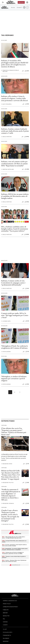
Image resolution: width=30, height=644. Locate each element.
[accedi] (27, 2)
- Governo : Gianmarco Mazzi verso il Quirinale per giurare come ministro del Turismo (14, 561)
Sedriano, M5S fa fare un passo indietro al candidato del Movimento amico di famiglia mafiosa (15, 196)
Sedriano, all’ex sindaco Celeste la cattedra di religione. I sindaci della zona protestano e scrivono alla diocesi (14, 98)
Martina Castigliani (7, 169)
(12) (27, 321)
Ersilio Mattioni (6, 137)
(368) (27, 169)
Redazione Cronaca (7, 503)
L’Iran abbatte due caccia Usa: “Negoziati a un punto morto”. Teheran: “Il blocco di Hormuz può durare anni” (14, 431)
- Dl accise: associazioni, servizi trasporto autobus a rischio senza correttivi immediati (14, 545)
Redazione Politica (7, 483)
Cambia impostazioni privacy (10, 607)
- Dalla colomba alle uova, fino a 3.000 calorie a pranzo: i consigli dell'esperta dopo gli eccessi (13, 537)
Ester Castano (6, 352)
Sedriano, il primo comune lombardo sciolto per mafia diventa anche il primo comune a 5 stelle (15, 131)
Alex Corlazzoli (6, 104)
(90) (27, 384)
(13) (27, 352)
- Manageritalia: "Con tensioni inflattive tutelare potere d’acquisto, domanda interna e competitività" (15, 549)
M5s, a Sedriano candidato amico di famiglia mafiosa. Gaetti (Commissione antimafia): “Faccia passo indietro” (15, 229)
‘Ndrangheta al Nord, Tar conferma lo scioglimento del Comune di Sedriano (15, 347)
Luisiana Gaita (6, 321)
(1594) (27, 137)
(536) (27, 202)
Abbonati (21, 2)
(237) (27, 71)
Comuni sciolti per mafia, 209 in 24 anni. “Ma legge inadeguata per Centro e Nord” (15, 315)
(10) (27, 503)
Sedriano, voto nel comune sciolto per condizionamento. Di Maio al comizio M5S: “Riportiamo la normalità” (14, 164)
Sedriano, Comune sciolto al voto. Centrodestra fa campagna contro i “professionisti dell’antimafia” (13, 283)
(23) (27, 288)
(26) (27, 524)
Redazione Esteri (7, 464)
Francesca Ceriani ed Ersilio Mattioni (10, 71)
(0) (27, 464)
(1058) (27, 234)
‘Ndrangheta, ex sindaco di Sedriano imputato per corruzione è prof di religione (14, 379)
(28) (27, 483)
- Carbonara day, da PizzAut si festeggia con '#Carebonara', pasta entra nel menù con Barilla (13, 553)
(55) (27, 104)
